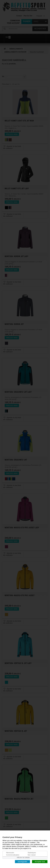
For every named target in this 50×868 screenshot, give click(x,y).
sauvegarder (22, 861)
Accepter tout (40, 861)
